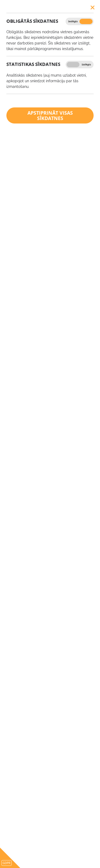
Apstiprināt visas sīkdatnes (50, 115)
